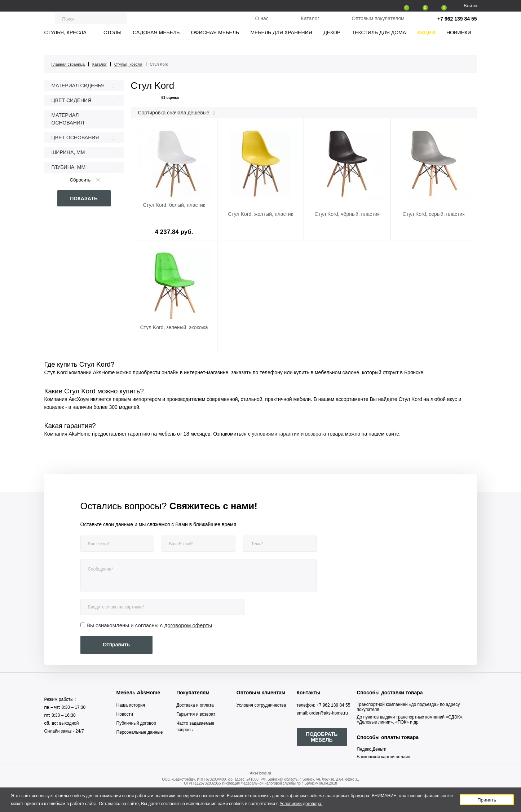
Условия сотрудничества (261, 705)
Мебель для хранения (281, 45)
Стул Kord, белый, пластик (174, 205)
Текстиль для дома (379, 45)
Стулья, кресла (65, 45)
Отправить (116, 645)
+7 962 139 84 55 (457, 25)
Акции (426, 45)
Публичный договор (136, 723)
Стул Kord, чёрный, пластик (347, 214)
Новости (125, 714)
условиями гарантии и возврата (289, 434)
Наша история (131, 705)
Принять (487, 800)
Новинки (459, 45)
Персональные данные (140, 732)
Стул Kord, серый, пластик (434, 214)
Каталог (310, 25)
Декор (332, 45)
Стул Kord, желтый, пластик (260, 214)
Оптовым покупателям (378, 25)
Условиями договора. (301, 804)
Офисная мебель (215, 45)
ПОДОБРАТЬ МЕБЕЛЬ (322, 737)
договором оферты (188, 625)
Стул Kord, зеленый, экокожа (174, 327)
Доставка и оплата (195, 705)
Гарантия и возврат (196, 714)
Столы (112, 45)
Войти (470, 6)
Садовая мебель (156, 45)
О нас (262, 25)
